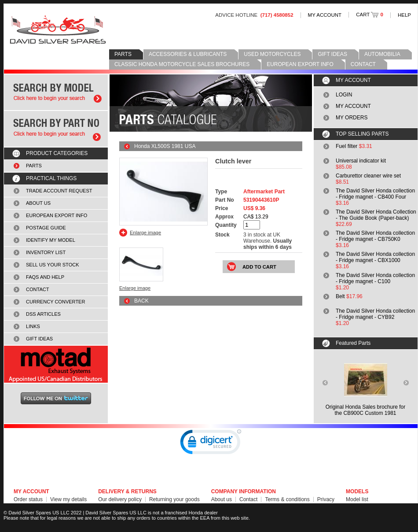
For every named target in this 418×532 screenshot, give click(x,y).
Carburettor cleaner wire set (368, 176)
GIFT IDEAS (332, 54)
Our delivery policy (120, 499)
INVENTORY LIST (46, 252)
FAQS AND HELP (45, 277)
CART (370, 15)
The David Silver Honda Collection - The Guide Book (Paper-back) (376, 215)
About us (222, 499)
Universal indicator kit (361, 161)
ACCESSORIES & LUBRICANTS (188, 54)
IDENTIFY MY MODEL (51, 240)
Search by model (56, 92)
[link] (211, 444)
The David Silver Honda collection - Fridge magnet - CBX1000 (375, 257)
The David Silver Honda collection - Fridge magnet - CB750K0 (375, 236)
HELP (404, 15)
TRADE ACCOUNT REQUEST (59, 191)
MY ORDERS (352, 118)
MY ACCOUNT (325, 15)
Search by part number (56, 129)
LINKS (33, 326)
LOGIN (344, 95)
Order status (28, 499)
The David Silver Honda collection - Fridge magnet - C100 (375, 278)
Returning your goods (174, 499)
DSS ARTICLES (43, 314)
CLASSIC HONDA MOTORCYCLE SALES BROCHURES (182, 64)
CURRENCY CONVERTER (55, 302)
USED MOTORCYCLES (272, 54)
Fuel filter (346, 146)
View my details (68, 499)
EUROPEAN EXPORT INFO (300, 64)
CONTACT (363, 64)
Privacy (326, 499)
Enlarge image (145, 233)
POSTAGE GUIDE (46, 228)
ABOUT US (38, 203)
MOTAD (56, 364)
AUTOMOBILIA (382, 54)
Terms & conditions (287, 499)
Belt (340, 296)
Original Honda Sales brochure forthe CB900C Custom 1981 (365, 410)
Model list (357, 499)
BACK (141, 301)
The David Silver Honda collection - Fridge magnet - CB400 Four (375, 194)
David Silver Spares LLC (58, 30)
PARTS (123, 54)
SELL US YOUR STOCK (53, 265)
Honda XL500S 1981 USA (165, 146)
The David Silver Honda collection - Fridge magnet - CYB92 (375, 314)
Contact (248, 499)
